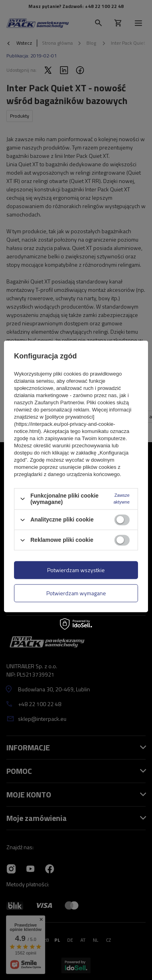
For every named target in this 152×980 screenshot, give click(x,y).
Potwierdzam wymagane (76, 593)
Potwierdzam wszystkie (76, 570)
